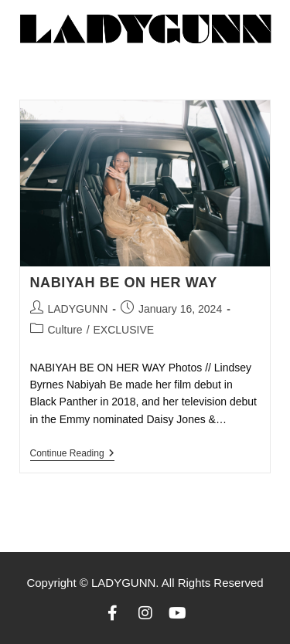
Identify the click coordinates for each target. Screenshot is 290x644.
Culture (65, 330)
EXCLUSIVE (124, 330)
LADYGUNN (78, 309)
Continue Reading (72, 453)
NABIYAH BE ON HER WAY (124, 283)
